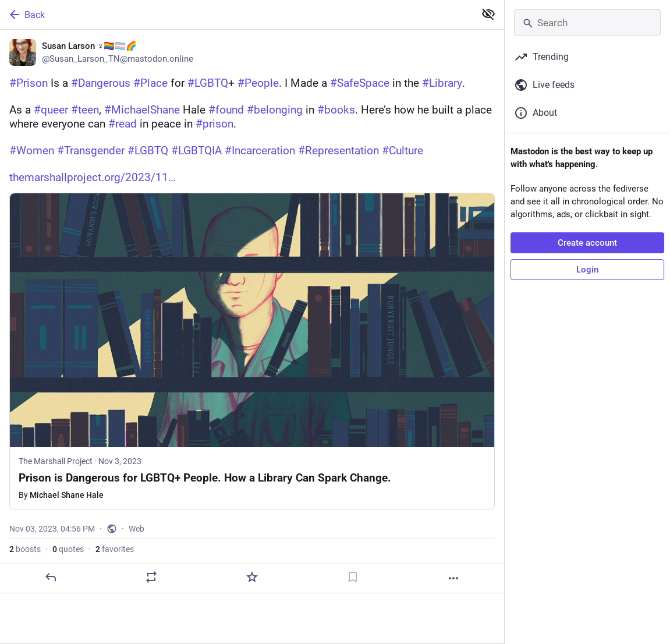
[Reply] (51, 577)
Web (137, 529)
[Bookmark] (353, 577)
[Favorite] (252, 577)
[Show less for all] (488, 14)
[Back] (236, 15)
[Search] (587, 23)
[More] (453, 578)
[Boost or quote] (151, 577)
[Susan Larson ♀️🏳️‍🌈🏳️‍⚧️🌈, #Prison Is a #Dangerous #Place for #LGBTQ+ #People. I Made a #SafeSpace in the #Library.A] (252, 312)
